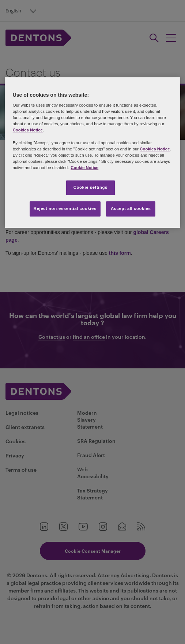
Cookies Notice (28, 130)
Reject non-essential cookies (65, 208)
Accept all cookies (131, 208)
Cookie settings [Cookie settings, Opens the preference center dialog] (90, 187)
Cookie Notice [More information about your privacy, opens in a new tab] (84, 168)
